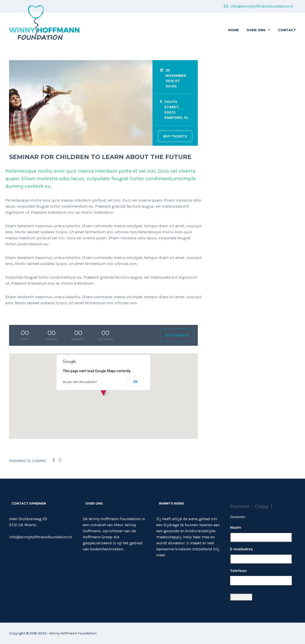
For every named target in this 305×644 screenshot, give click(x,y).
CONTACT (287, 30)
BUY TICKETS (175, 136)
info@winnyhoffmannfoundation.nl (259, 6)
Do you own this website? (80, 382)
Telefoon (238, 571)
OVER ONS (256, 30)
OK (136, 382)
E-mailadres (243, 549)
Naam (237, 527)
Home (233, 30)
